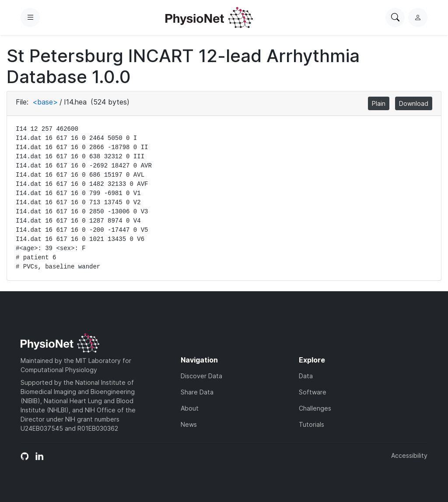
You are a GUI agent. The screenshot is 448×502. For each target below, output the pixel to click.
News (189, 424)
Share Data (197, 392)
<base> (45, 102)
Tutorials (311, 424)
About (190, 408)
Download (414, 103)
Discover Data (201, 376)
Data (306, 376)
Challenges (315, 408)
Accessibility (409, 455)
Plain (379, 103)
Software (313, 392)
